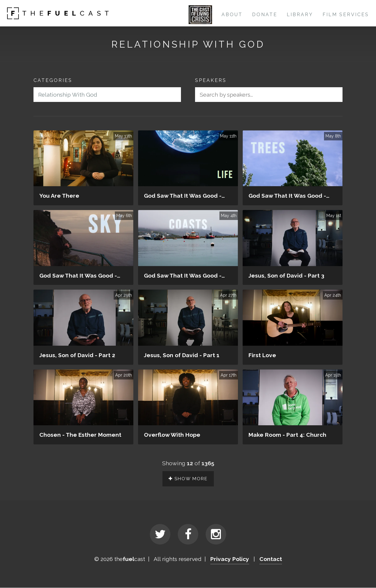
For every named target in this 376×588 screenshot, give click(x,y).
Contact (271, 560)
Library (300, 15)
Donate (265, 15)
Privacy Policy (230, 560)
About (232, 15)
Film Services (346, 15)
